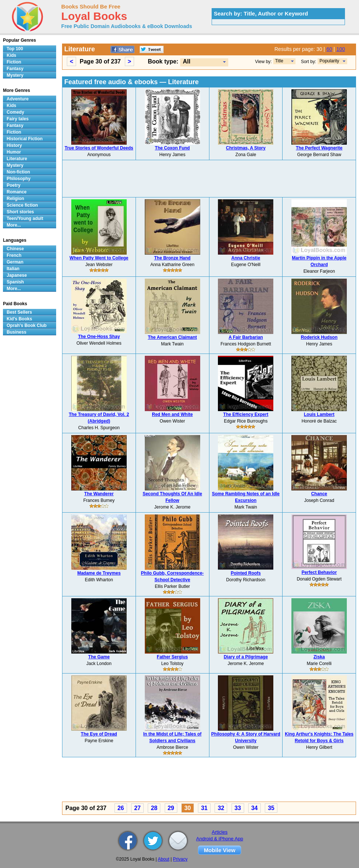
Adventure (18, 99)
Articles (220, 832)
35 (271, 808)
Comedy (15, 112)
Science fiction (22, 205)
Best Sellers (19, 312)
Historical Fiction (25, 139)
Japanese (17, 275)
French (14, 255)
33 (238, 808)
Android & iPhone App (220, 839)
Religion (15, 199)
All (187, 61)
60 (329, 49)
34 (254, 808)
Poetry (13, 185)
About (163, 859)
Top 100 (15, 49)
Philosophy (19, 179)
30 (188, 808)
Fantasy (15, 69)
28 (154, 808)
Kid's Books (19, 319)
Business (16, 332)
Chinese (15, 249)
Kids (11, 55)
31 (204, 808)
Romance (17, 192)
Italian (13, 269)
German (15, 262)
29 (171, 808)
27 (137, 808)
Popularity (329, 61)
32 (221, 808)
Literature (17, 159)
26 (121, 808)
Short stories (20, 212)
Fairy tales (18, 119)
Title (279, 61)
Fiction (14, 62)
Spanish (15, 282)
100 (341, 49)
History (14, 145)
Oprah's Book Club (27, 325)
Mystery (15, 75)
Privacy (180, 859)
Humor (14, 152)
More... (14, 225)
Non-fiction (18, 172)
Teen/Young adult (25, 218)
